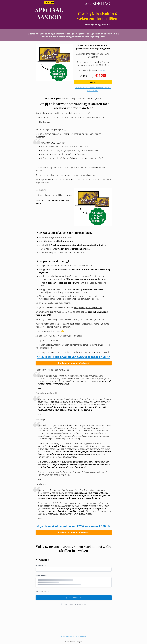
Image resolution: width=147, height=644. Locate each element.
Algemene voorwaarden (68, 636)
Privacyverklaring (81, 636)
